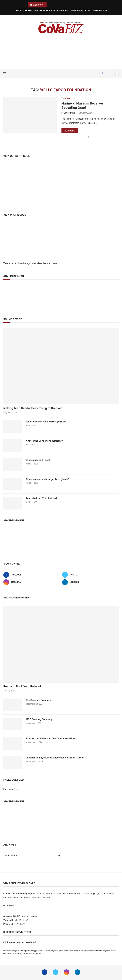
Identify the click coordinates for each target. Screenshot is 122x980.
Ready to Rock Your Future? (41, 499)
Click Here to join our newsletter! (20, 943)
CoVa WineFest (100, 10)
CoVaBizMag (69, 113)
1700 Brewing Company (39, 719)
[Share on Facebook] (89, 137)
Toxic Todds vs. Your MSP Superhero (46, 422)
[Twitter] (90, 575)
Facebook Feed (11, 789)
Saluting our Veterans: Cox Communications (51, 738)
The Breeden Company (39, 700)
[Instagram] (32, 582)
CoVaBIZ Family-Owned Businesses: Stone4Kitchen (55, 758)
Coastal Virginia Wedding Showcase (51, 10)
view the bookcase (47, 263)
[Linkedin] (90, 582)
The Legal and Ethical (38, 460)
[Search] (111, 73)
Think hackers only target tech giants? (47, 479)
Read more (69, 131)
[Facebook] (102, 73)
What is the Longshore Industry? (44, 441)
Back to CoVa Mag (23, 10)
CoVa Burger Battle (81, 10)
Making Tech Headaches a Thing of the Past (33, 408)
